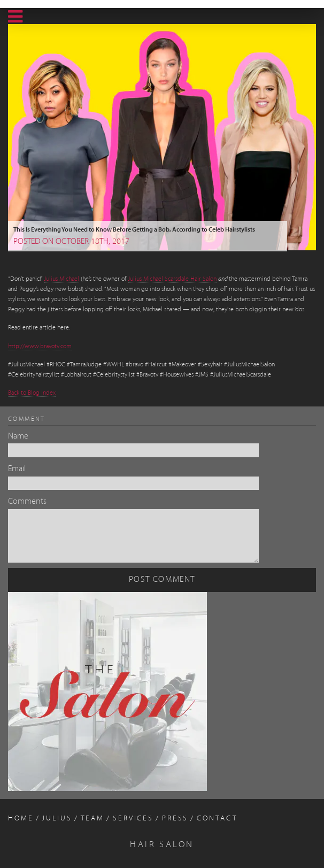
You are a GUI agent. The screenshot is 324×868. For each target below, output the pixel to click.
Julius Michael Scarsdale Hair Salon (172, 279)
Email (17, 469)
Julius (57, 819)
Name (18, 436)
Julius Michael (61, 279)
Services (133, 819)
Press (175, 819)
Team (93, 819)
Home (21, 819)
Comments (27, 502)
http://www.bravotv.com (40, 347)
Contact (217, 819)
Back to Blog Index (32, 393)
